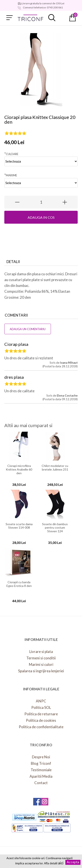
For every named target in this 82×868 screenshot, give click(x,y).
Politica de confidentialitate (41, 727)
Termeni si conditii (41, 658)
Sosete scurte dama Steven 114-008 (19, 526)
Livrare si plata (41, 652)
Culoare (11, 154)
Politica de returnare (41, 714)
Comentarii (16, 315)
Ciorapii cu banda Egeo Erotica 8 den (19, 584)
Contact (41, 783)
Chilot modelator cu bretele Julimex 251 (55, 468)
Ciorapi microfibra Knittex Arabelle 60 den (19, 469)
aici (61, 863)
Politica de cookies (41, 720)
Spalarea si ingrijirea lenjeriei (41, 671)
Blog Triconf (41, 763)
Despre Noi (41, 757)
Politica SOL (41, 707)
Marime (11, 175)
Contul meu (62, 18)
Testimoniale (41, 770)
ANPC (41, 701)
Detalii (13, 262)
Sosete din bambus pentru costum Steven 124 (55, 527)
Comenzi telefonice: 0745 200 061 (43, 7)
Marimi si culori (41, 664)
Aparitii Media (41, 776)
